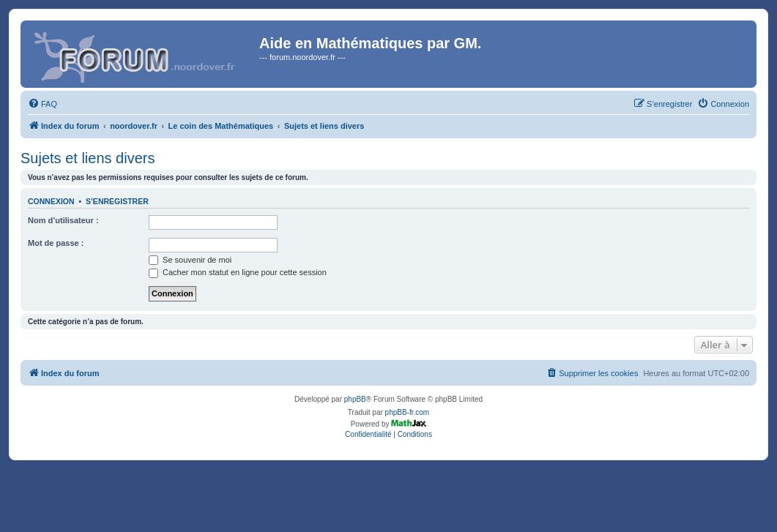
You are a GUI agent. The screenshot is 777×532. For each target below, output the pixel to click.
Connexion (51, 201)
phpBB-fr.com (408, 412)
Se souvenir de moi (190, 260)
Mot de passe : (56, 243)
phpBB (355, 399)
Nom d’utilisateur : (63, 220)
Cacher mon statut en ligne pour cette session (238, 272)
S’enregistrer (117, 201)
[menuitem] (42, 104)
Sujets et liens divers (88, 158)
